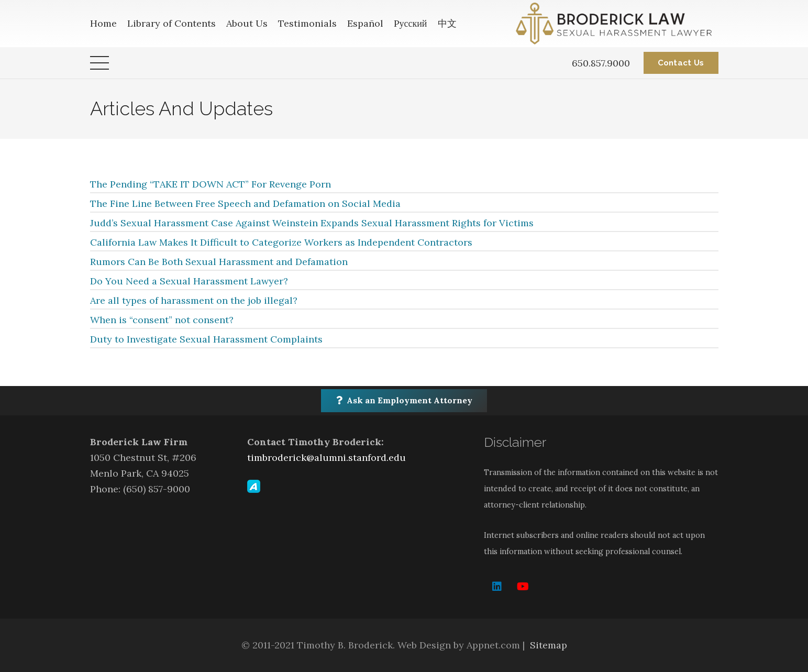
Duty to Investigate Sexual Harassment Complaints (206, 339)
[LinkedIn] (497, 587)
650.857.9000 (601, 63)
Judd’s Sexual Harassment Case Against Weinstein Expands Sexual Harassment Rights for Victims (312, 223)
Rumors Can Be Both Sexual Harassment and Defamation (219, 262)
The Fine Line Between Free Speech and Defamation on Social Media (245, 203)
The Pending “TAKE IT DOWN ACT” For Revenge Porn (211, 184)
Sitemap (549, 645)
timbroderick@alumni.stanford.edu (326, 458)
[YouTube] (523, 587)
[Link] (617, 24)
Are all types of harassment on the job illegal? (194, 300)
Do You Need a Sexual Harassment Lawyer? (189, 281)
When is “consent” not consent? (162, 320)
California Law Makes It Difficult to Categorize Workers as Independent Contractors (281, 242)
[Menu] (99, 63)
